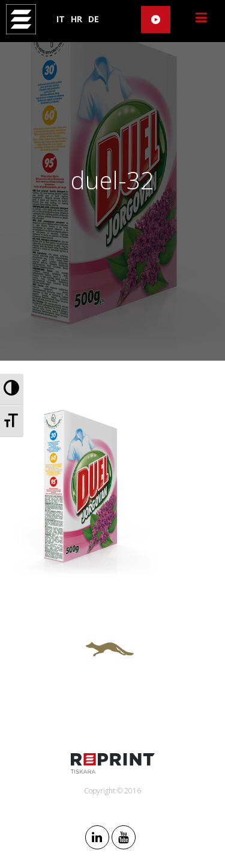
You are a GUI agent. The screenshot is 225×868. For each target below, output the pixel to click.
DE (94, 19)
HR (76, 19)
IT (61, 19)
